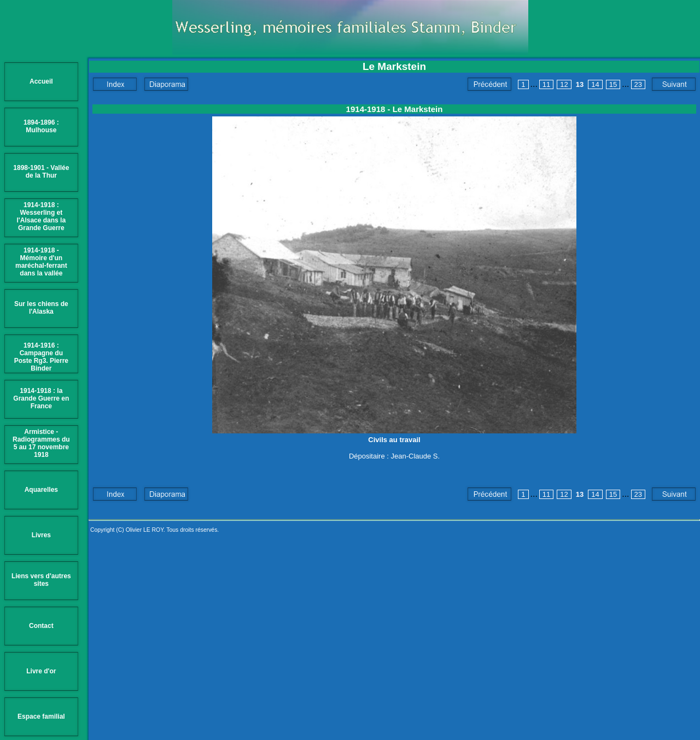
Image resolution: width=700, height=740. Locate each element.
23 (638, 84)
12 (564, 84)
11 (546, 84)
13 (580, 84)
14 (595, 84)
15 (613, 84)
